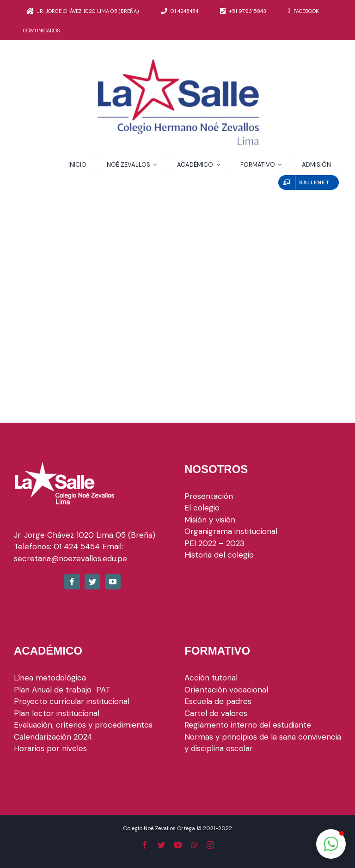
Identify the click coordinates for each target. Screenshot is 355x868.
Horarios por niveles (50, 748)
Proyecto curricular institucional (73, 701)
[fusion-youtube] (113, 582)
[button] (331, 844)
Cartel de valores (216, 713)
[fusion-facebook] (72, 582)
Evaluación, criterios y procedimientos (83, 725)
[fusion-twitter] (92, 582)
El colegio (202, 508)
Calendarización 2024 (53, 737)
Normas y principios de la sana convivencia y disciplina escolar (263, 743)
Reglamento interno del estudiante (248, 725)
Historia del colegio (219, 555)
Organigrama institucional (231, 531)
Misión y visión (210, 520)
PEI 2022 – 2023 (214, 543)
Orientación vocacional (226, 690)
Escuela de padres (218, 701)
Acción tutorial (211, 678)
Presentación (209, 496)
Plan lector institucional (57, 713)
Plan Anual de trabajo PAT (62, 690)
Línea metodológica (50, 678)
